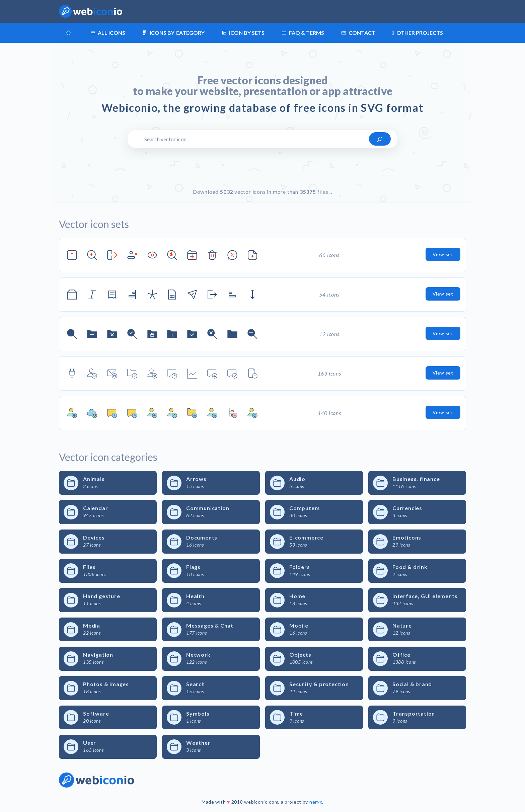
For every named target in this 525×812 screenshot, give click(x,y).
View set (443, 254)
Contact (358, 33)
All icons (108, 33)
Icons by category (173, 33)
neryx (316, 802)
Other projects (418, 33)
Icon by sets (243, 33)
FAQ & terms (303, 33)
